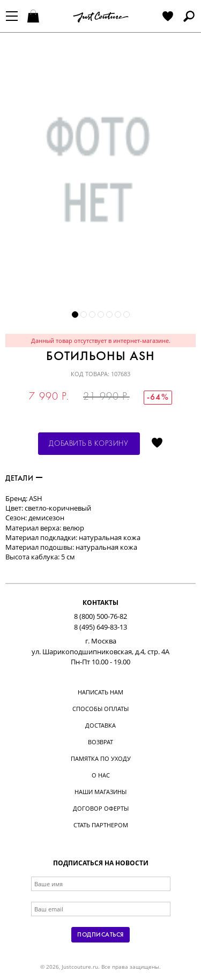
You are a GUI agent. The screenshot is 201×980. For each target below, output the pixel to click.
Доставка (100, 725)
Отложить (157, 444)
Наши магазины (100, 792)
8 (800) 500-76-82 (100, 616)
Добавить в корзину (88, 444)
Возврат (100, 742)
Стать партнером (101, 825)
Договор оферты (101, 808)
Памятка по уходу (101, 758)
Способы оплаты (100, 709)
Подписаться (100, 935)
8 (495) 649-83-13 (100, 627)
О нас (101, 775)
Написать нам (100, 692)
